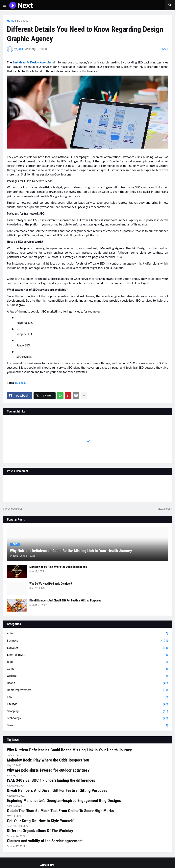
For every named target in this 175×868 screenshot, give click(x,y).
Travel (87, 725)
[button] (5, 5)
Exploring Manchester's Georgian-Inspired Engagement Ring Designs (64, 801)
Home (11, 21)
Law (87, 697)
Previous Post (13, 509)
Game (87, 669)
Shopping (87, 711)
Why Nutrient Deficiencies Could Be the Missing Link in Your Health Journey (71, 551)
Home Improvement (87, 690)
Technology (87, 718)
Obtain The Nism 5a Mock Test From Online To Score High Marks (60, 811)
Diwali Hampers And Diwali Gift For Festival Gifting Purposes (65, 600)
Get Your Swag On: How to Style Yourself (40, 821)
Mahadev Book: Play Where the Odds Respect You (58, 567)
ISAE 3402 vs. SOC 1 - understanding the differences (51, 780)
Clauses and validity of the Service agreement (45, 841)
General (87, 676)
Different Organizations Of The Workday (40, 831)
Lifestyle (87, 704)
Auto (87, 634)
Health (87, 683)
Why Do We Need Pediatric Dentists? (51, 584)
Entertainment (87, 655)
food (87, 662)
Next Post (164, 509)
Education (87, 648)
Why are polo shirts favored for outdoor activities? (48, 770)
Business (23, 21)
